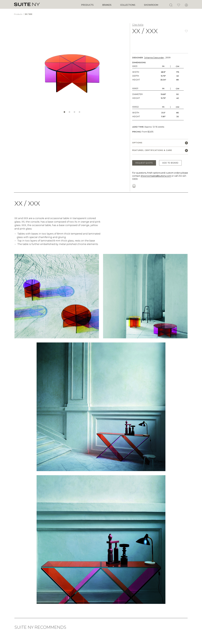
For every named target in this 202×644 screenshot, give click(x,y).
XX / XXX (28, 14)
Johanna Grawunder (154, 58)
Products (87, 5)
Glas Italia (138, 25)
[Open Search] (171, 5)
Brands (107, 5)
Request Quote (144, 163)
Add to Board (170, 163)
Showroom (151, 5)
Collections (128, 5)
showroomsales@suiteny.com (156, 176)
